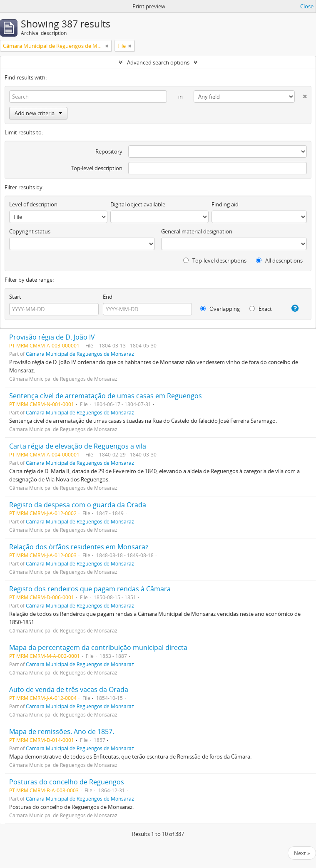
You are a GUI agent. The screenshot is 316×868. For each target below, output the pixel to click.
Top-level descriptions (215, 260)
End (108, 297)
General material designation (197, 231)
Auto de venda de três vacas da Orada (69, 689)
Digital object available (138, 204)
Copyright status (30, 231)
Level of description (33, 204)
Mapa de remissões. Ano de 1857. (62, 732)
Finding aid (225, 204)
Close (307, 6)
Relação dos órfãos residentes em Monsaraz (79, 547)
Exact (261, 309)
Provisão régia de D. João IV (52, 337)
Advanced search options (158, 62)
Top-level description (97, 168)
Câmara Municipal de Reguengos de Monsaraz (80, 354)
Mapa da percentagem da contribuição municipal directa (98, 647)
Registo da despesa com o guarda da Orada (78, 505)
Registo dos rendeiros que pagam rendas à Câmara (90, 589)
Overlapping (220, 309)
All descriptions (279, 260)
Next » (302, 853)
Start (15, 297)
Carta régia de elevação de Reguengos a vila (78, 446)
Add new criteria (38, 113)
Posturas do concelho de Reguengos (67, 782)
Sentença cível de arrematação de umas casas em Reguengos (106, 396)
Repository (109, 151)
